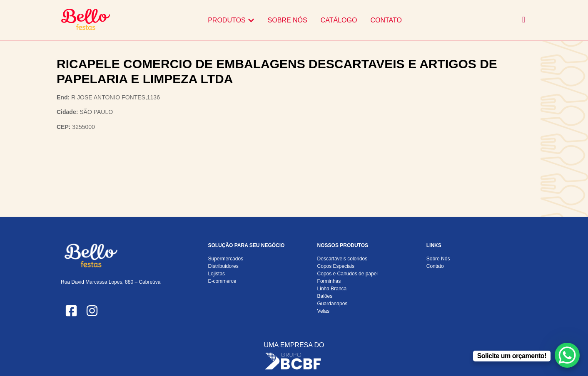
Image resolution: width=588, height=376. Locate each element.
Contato (435, 266)
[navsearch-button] (524, 20)
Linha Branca (332, 289)
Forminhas (329, 281)
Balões (325, 296)
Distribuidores (223, 266)
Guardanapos (333, 304)
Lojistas (216, 274)
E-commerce (222, 281)
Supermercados (225, 259)
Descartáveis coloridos (343, 259)
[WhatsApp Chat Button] (567, 355)
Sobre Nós (438, 259)
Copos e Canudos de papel (348, 274)
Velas (323, 311)
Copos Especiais (336, 266)
